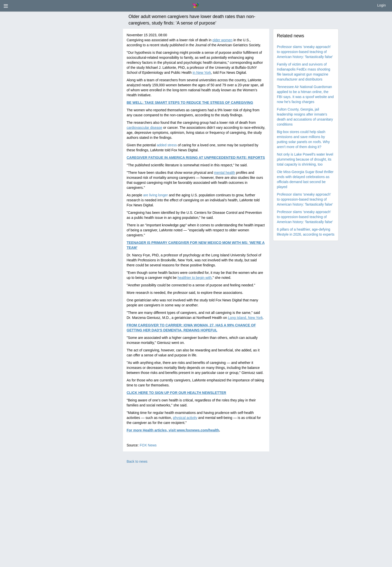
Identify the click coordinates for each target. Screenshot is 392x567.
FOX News (148, 445)
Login (381, 5)
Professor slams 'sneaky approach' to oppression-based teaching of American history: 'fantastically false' (305, 52)
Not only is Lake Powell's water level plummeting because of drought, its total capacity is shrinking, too (305, 159)
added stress (167, 145)
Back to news (137, 461)
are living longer (156, 195)
